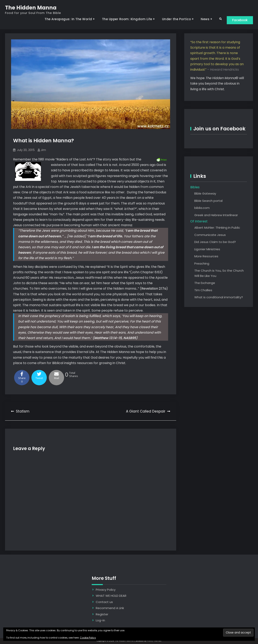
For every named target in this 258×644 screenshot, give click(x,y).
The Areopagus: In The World (66, 19)
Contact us (104, 602)
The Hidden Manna (31, 8)
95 (134, 338)
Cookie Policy (88, 638)
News (203, 19)
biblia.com (202, 208)
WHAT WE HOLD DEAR (111, 596)
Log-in (100, 620)
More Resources (206, 256)
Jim (43, 150)
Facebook (239, 20)
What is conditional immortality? (219, 297)
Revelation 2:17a (154, 289)
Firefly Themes (154, 641)
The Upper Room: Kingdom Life (125, 19)
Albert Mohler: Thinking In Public (217, 228)
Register (102, 614)
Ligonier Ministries (207, 249)
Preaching (202, 264)
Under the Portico (174, 19)
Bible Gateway (205, 194)
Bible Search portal (208, 201)
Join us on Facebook (219, 129)
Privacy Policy (106, 590)
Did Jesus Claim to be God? (215, 242)
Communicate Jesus (210, 235)
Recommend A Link (110, 608)
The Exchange (205, 283)
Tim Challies (203, 290)
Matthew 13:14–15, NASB (113, 338)
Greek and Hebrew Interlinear (216, 215)
